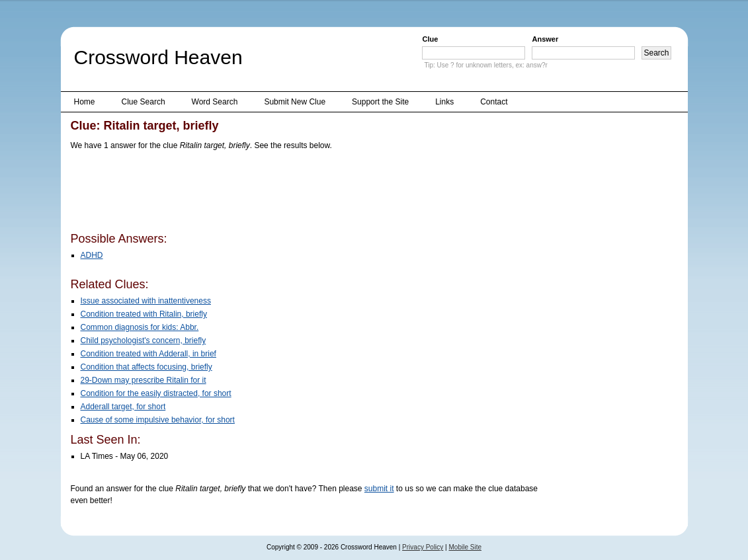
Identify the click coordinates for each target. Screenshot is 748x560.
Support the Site (380, 102)
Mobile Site (465, 547)
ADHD (92, 255)
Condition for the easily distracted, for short (156, 393)
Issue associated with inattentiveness (146, 301)
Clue (430, 39)
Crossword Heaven (158, 57)
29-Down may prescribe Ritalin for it (144, 380)
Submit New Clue (295, 102)
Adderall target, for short (123, 407)
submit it (379, 489)
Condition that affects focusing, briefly (146, 367)
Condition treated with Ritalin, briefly (144, 314)
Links (444, 102)
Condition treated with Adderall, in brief (148, 354)
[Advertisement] (312, 194)
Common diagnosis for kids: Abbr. (140, 327)
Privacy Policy (423, 547)
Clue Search (144, 102)
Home (85, 102)
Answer (545, 39)
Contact (494, 102)
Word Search (215, 102)
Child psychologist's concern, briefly (144, 340)
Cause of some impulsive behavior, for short (158, 420)
